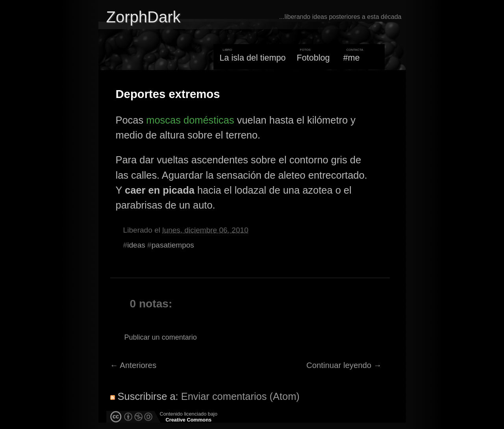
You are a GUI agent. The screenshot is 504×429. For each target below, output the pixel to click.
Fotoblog (313, 58)
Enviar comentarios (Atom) (240, 396)
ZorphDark (144, 17)
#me (352, 58)
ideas (136, 245)
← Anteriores (133, 365)
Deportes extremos (168, 94)
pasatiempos (173, 245)
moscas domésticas (190, 120)
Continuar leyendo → (344, 365)
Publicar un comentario (161, 337)
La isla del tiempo (252, 58)
